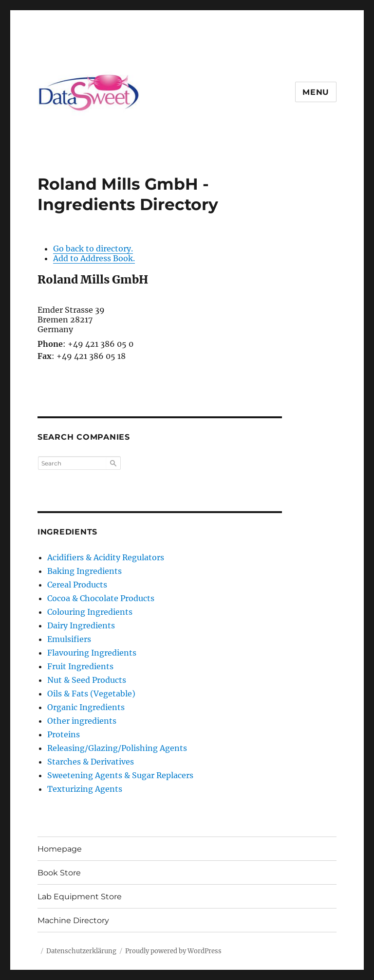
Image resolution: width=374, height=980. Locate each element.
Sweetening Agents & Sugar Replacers (120, 775)
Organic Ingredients (86, 707)
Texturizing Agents (85, 789)
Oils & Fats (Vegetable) (91, 694)
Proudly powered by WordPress (173, 951)
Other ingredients (82, 721)
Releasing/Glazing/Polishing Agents (117, 748)
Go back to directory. (93, 249)
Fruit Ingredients (80, 666)
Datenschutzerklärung (81, 951)
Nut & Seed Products (87, 680)
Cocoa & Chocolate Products (101, 598)
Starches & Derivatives (91, 762)
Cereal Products (77, 585)
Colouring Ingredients (90, 612)
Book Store (59, 873)
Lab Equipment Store (80, 897)
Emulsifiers (69, 639)
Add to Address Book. (94, 258)
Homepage (60, 849)
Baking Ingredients (84, 571)
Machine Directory (73, 920)
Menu (316, 92)
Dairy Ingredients (81, 625)
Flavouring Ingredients (92, 653)
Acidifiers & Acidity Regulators (106, 557)
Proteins (64, 734)
